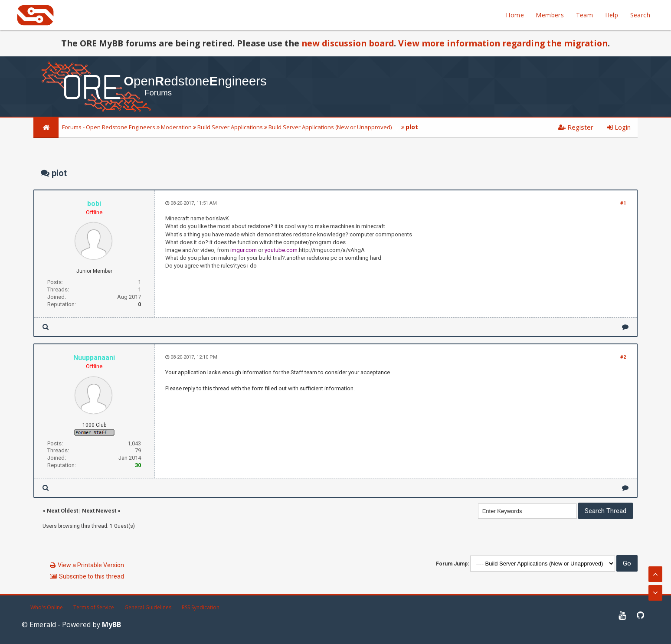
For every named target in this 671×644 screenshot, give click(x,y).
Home (515, 15)
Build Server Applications (230, 127)
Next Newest (99, 511)
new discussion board (348, 43)
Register (576, 127)
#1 (623, 203)
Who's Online (47, 607)
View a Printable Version (91, 565)
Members (550, 15)
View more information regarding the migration (503, 43)
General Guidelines (148, 607)
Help (612, 15)
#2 (623, 357)
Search (640, 15)
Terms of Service (94, 607)
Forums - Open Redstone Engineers (109, 127)
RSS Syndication (201, 607)
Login (619, 127)
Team (585, 15)
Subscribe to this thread (92, 576)
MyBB (111, 624)
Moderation (176, 127)
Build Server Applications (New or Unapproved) (330, 127)
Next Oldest (62, 511)
